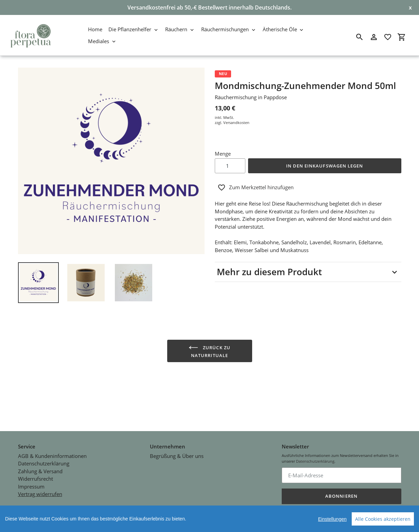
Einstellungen (332, 519)
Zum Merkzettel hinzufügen (256, 188)
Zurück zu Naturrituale (209, 351)
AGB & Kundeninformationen (52, 443)
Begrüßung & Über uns (177, 443)
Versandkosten (236, 122)
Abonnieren (341, 484)
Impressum (31, 474)
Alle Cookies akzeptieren (383, 519)
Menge (223, 154)
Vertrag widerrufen (40, 481)
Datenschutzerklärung (44, 451)
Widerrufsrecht (36, 466)
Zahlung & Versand (40, 459)
